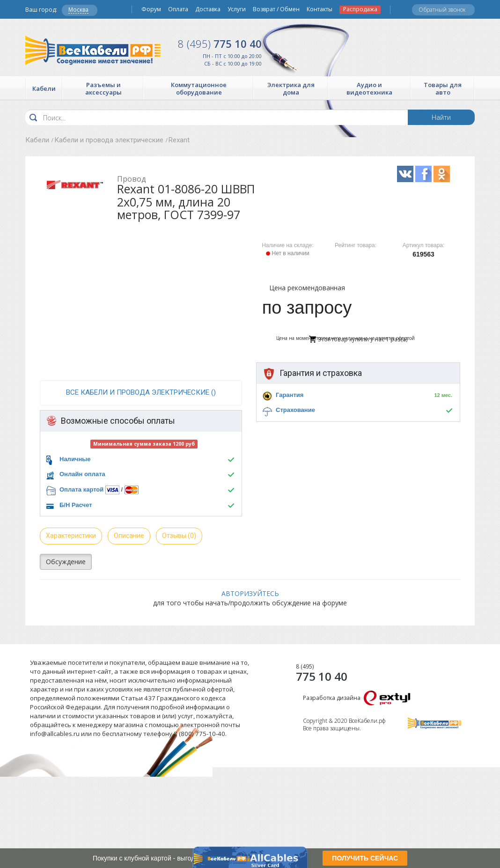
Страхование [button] (295, 410)
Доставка (208, 9)
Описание (129, 536)
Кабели (37, 140)
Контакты (320, 9)
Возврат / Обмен (276, 9)
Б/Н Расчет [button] (76, 505)
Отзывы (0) (179, 536)
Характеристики (71, 536)
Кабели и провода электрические (109, 140)
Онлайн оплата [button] (82, 474)
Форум (151, 9)
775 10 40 (220, 44)
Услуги (237, 9)
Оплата (178, 9)
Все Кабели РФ (93, 50)
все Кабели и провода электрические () (141, 392)
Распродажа (360, 9)
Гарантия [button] (290, 395)
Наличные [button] (75, 459)
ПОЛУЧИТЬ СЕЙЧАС (365, 858)
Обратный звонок (442, 10)
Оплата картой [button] (81, 489)
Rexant (179, 140)
